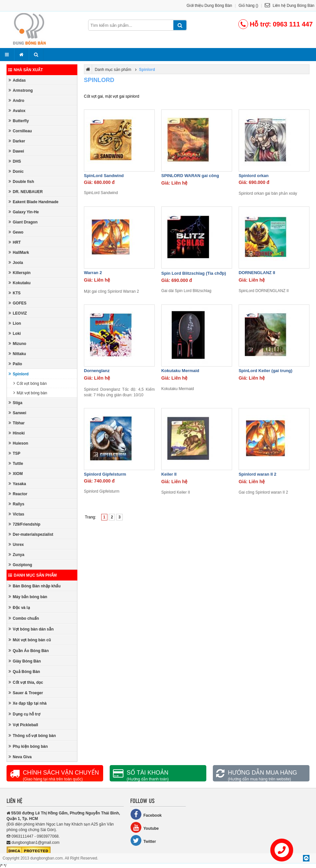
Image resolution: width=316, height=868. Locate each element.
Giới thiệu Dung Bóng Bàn (209, 6)
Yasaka (17, 484)
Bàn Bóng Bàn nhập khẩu (35, 586)
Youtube (144, 827)
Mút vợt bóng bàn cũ (30, 640)
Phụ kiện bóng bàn (28, 746)
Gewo (16, 232)
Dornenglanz (97, 371)
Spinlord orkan (254, 176)
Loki (15, 333)
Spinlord (19, 374)
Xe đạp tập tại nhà (28, 703)
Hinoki (17, 433)
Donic (16, 171)
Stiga (15, 403)
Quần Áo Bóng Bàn (29, 651)
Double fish (21, 181)
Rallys (16, 504)
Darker (17, 141)
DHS (15, 161)
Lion (15, 323)
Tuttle (16, 463)
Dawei (16, 151)
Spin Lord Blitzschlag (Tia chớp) (194, 273)
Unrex (16, 544)
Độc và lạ (19, 607)
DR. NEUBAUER (26, 192)
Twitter (143, 840)
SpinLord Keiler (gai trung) (266, 371)
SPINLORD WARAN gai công (190, 176)
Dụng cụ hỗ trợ (24, 714)
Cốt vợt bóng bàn (30, 383)
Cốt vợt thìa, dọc (26, 682)
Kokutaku (20, 283)
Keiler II (169, 474)
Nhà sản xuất (25, 70)
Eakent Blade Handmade (33, 202)
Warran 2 (93, 273)
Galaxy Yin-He (24, 212)
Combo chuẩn (24, 618)
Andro (16, 100)
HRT (15, 242)
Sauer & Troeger (26, 693)
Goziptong (20, 565)
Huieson (18, 443)
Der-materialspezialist (31, 534)
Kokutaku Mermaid (180, 371)
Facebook (146, 814)
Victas (16, 514)
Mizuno (17, 344)
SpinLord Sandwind (104, 176)
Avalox (17, 111)
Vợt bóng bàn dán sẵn (31, 629)
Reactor (18, 494)
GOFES (17, 303)
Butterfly (19, 121)
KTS (15, 293)
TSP (14, 453)
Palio (15, 364)
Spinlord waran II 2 (258, 474)
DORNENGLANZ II (257, 273)
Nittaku (17, 354)
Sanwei (17, 413)
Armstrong (21, 90)
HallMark (19, 252)
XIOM (16, 474)
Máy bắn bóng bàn (28, 597)
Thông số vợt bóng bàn (32, 736)
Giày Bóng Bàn (25, 661)
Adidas (17, 80)
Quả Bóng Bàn (24, 671)
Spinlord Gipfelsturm (105, 474)
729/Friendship (24, 524)
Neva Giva (20, 757)
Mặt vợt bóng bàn (30, 393)
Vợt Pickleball (23, 725)
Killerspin (20, 273)
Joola (16, 262)
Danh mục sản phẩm (32, 575)
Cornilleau (20, 131)
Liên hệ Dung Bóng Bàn (290, 6)
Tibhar (16, 423)
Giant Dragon (23, 222)
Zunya (16, 555)
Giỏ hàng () (248, 6)
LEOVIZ (18, 313)
